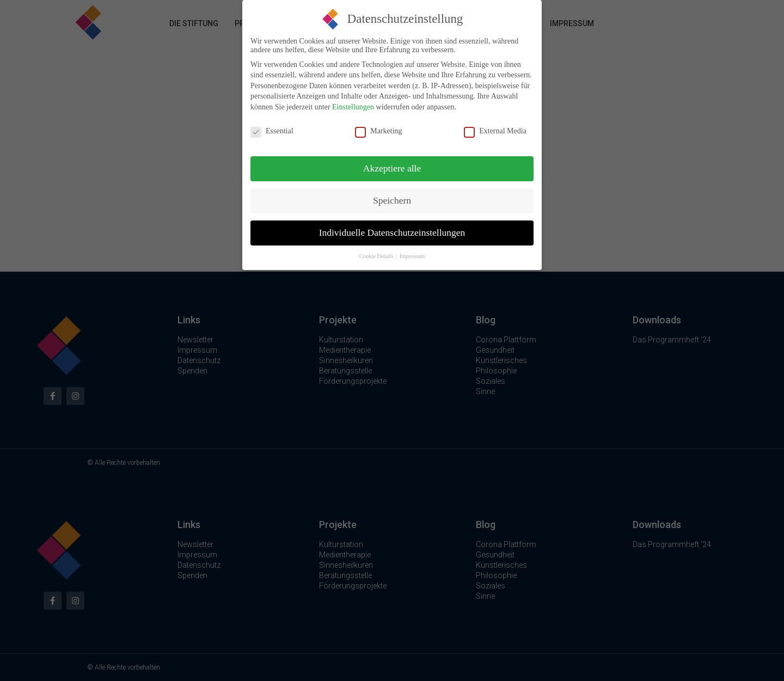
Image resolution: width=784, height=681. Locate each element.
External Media (495, 127)
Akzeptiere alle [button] (392, 165)
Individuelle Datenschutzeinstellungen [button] (392, 229)
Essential (272, 127)
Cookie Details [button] (377, 253)
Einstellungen (353, 103)
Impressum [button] (412, 253)
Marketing (378, 127)
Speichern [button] (392, 197)
